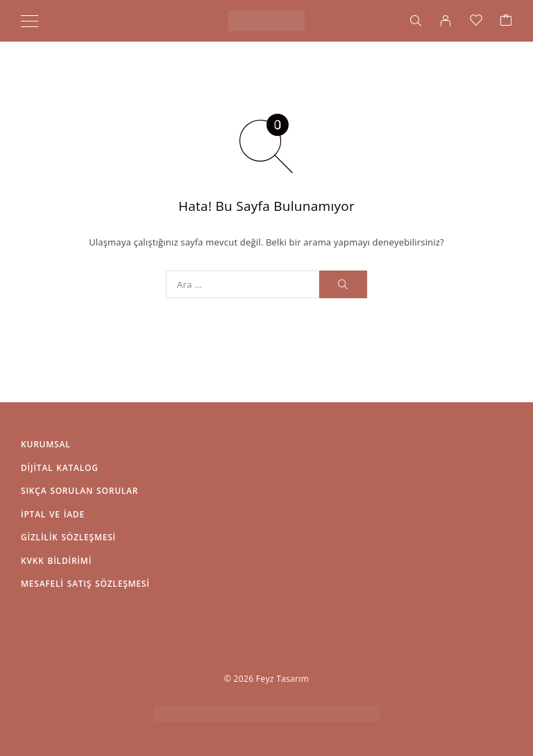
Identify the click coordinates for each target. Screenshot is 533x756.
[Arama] (416, 21)
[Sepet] (506, 21)
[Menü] (29, 21)
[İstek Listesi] (476, 21)
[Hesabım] (446, 21)
